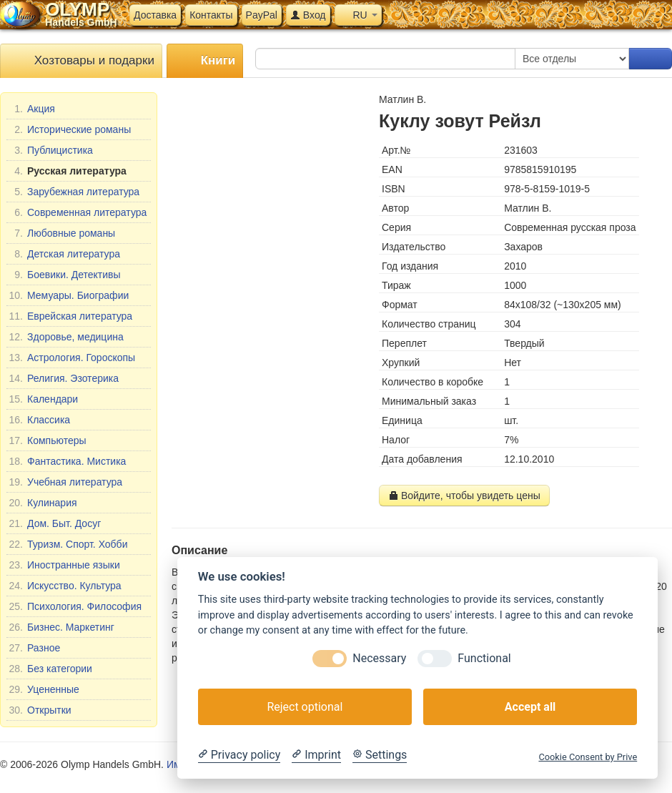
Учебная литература (65, 482)
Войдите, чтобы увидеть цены (464, 496)
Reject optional (305, 707)
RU (358, 15)
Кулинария (43, 503)
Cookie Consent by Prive (588, 757)
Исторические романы (70, 129)
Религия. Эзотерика (64, 378)
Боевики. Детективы (65, 275)
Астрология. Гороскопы (72, 358)
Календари (43, 399)
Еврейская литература (70, 316)
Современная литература (78, 212)
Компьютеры (48, 440)
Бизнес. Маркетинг (61, 627)
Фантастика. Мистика (67, 461)
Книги (205, 61)
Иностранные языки (64, 565)
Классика (39, 420)
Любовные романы (62, 233)
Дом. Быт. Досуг (55, 523)
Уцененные (44, 689)
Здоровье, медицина (66, 337)
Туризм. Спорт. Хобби (68, 544)
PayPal (262, 15)
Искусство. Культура (65, 586)
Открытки (40, 710)
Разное (34, 648)
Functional (484, 658)
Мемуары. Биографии (69, 295)
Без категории (50, 669)
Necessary (379, 658)
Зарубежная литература (74, 192)
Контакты (211, 15)
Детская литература (64, 254)
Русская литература (68, 171)
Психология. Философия (75, 606)
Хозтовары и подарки (81, 61)
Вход (308, 15)
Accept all (530, 707)
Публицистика (51, 150)
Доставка (155, 15)
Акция (32, 109)
